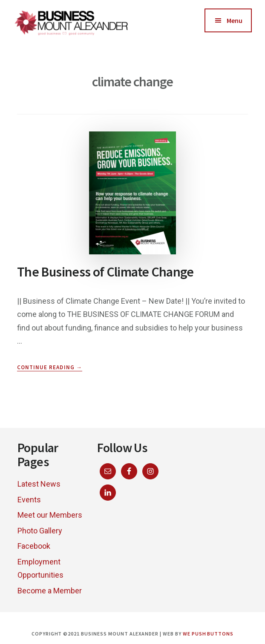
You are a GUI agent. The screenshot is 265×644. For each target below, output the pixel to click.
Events (29, 500)
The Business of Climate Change (105, 272)
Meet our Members (50, 515)
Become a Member (50, 591)
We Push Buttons (208, 634)
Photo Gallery (40, 531)
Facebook (34, 546)
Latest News (39, 484)
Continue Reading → (50, 368)
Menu (235, 20)
